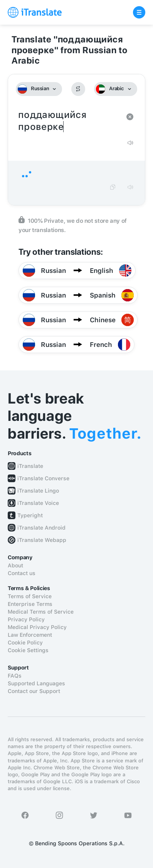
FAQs (15, 676)
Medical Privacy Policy (37, 627)
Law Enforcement (30, 635)
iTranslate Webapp (42, 540)
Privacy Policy (26, 619)
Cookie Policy (25, 643)
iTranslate (30, 466)
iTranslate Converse (43, 478)
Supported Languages (36, 683)
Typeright (30, 515)
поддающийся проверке (69, 121)
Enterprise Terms (30, 604)
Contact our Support (34, 691)
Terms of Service (30, 596)
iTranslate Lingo (38, 491)
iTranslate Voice (38, 503)
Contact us (22, 573)
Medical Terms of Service (41, 612)
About (15, 565)
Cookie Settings (28, 650)
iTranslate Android (41, 528)
